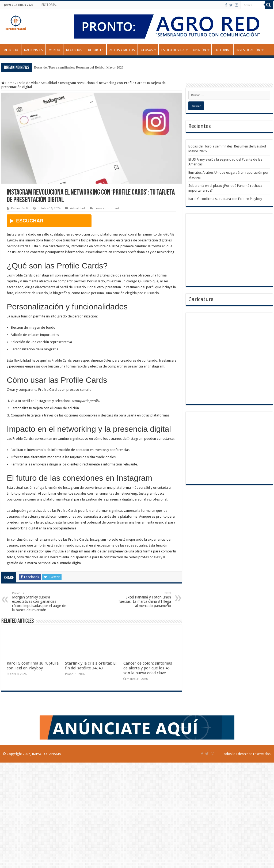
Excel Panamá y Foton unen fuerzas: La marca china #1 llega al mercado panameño (144, 600)
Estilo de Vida (173, 50)
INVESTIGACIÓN (248, 50)
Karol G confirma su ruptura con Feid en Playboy (33, 666)
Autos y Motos (122, 50)
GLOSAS (147, 50)
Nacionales (33, 50)
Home (8, 83)
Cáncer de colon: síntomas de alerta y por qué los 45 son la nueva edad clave (148, 668)
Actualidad (49, 83)
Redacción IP (20, 208)
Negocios (74, 50)
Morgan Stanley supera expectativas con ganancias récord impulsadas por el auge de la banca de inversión (39, 602)
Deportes (96, 50)
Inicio (11, 50)
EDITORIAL (49, 5)
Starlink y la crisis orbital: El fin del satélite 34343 (91, 666)
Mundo (54, 50)
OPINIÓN (199, 50)
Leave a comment (107, 208)
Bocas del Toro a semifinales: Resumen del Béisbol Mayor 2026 (79, 67)
